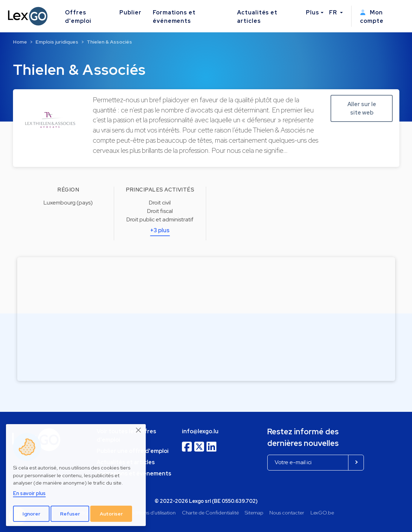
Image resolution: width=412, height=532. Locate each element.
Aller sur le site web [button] (362, 108)
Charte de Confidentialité (210, 512)
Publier (130, 12)
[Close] (139, 430)
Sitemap (254, 512)
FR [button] (334, 12)
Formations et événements (174, 17)
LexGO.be (322, 512)
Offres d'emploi (78, 17)
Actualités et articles (257, 17)
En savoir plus (29, 493)
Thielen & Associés (109, 42)
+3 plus (160, 230)
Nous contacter (287, 512)
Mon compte (372, 17)
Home (20, 42)
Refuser (70, 514)
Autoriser (111, 514)
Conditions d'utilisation (150, 512)
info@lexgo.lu (200, 431)
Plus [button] (313, 12)
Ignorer (31, 514)
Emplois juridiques (57, 42)
